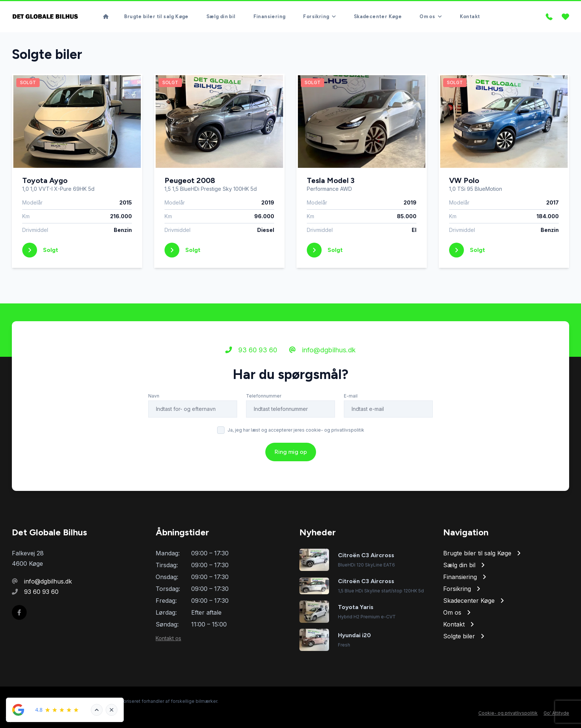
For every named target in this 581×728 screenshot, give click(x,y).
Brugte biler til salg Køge (156, 16)
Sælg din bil (221, 16)
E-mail (351, 396)
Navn (154, 396)
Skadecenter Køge (378, 16)
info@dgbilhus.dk (322, 350)
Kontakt (470, 16)
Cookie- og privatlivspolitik (508, 713)
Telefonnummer (264, 396)
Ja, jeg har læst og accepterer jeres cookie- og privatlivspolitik (296, 430)
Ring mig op (291, 452)
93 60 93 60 (251, 350)
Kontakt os (168, 638)
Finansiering (270, 16)
